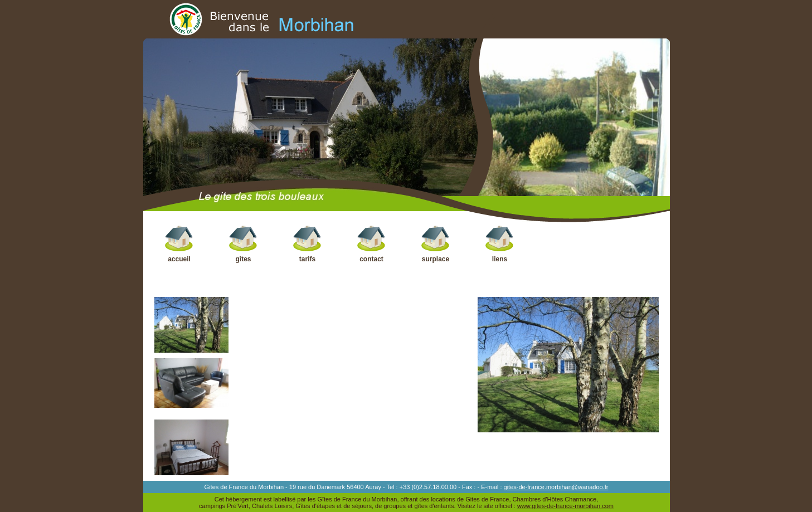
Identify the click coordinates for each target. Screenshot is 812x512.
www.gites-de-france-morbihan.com (565, 506)
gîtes (243, 244)
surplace (436, 244)
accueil (179, 244)
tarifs (307, 244)
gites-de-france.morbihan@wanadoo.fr (556, 487)
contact (371, 244)
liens (500, 244)
